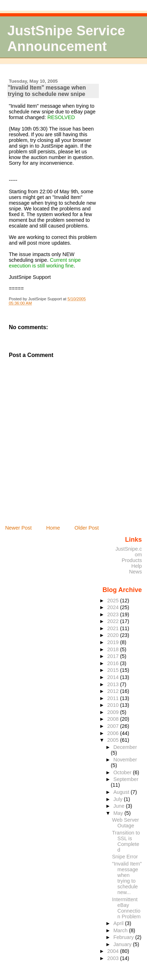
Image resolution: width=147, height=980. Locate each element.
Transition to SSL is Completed (126, 841)
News (136, 572)
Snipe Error (125, 857)
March (121, 930)
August (122, 792)
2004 (114, 951)
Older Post (87, 528)
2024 (114, 607)
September (126, 779)
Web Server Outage (125, 823)
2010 (114, 705)
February (124, 937)
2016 (114, 663)
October (123, 772)
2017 (114, 656)
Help (137, 566)
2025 (114, 601)
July (119, 799)
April (119, 923)
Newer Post (18, 528)
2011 (114, 698)
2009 (114, 712)
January (123, 944)
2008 (114, 719)
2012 (114, 691)
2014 (114, 677)
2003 (114, 958)
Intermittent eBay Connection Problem (126, 908)
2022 (114, 621)
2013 (114, 684)
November (125, 760)
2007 (114, 726)
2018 (114, 649)
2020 (114, 635)
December (125, 747)
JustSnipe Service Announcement (66, 38)
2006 (114, 733)
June (120, 806)
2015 (114, 670)
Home (53, 528)
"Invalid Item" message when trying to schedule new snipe (47, 91)
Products (132, 560)
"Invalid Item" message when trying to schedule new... (127, 878)
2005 (114, 740)
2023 (114, 614)
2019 (114, 642)
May (119, 813)
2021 (114, 628)
